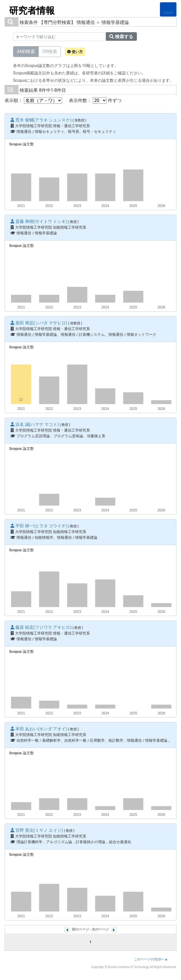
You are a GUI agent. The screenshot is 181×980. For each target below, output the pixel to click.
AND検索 (26, 51)
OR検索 (50, 51)
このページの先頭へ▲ (151, 959)
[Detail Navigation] (168, 9)
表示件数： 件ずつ (95, 100)
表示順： (33, 100)
